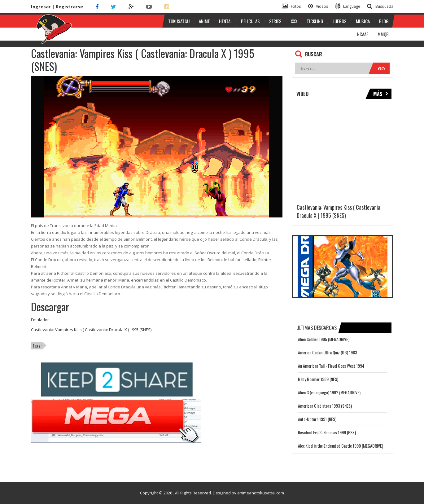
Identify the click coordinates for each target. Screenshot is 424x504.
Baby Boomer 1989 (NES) (318, 379)
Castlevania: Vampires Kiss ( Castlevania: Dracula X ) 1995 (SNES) (91, 330)
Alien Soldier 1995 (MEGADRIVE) (324, 339)
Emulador (40, 320)
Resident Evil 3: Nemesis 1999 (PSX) (327, 432)
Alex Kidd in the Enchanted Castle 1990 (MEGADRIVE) (341, 446)
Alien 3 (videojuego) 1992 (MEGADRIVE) (329, 392)
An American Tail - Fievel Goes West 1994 (331, 366)
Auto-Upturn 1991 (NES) (317, 419)
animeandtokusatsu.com (261, 493)
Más (381, 94)
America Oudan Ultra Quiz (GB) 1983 (328, 352)
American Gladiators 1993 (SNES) (325, 406)
